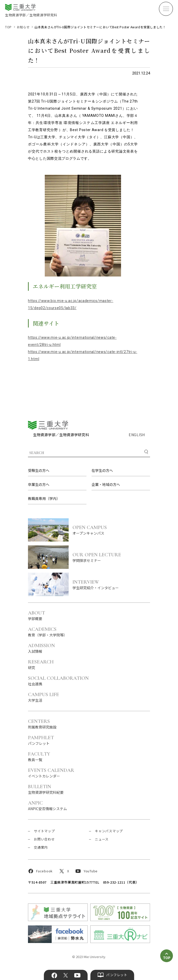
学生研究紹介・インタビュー (111, 585)
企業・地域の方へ (106, 484)
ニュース (102, 839)
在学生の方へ (102, 470)
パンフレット (41, 740)
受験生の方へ (39, 470)
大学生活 (43, 697)
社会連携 (58, 681)
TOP (8, 27)
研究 (41, 664)
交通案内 (41, 847)
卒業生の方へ (39, 484)
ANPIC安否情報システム (47, 805)
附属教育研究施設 (42, 724)
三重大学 (48, 425)
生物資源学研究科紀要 (46, 789)
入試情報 (41, 648)
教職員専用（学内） (44, 498)
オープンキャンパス (111, 530)
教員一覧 (39, 756)
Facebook (54, 975)
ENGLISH (137, 435)
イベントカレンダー (51, 773)
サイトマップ (44, 831)
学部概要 (36, 615)
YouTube (77, 975)
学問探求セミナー (111, 557)
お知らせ (23, 27)
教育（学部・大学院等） (48, 632)
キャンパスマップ (109, 831)
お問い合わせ (44, 839)
